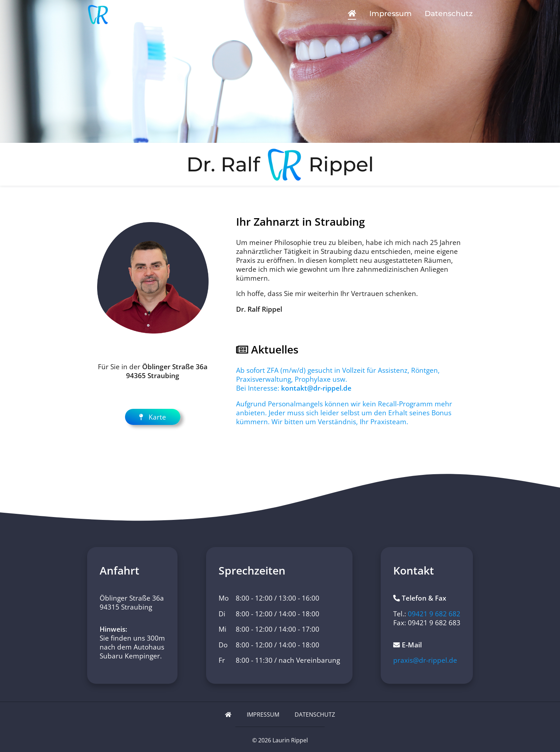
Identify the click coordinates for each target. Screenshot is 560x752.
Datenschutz (449, 13)
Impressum (391, 13)
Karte (153, 417)
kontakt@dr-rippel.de (316, 388)
